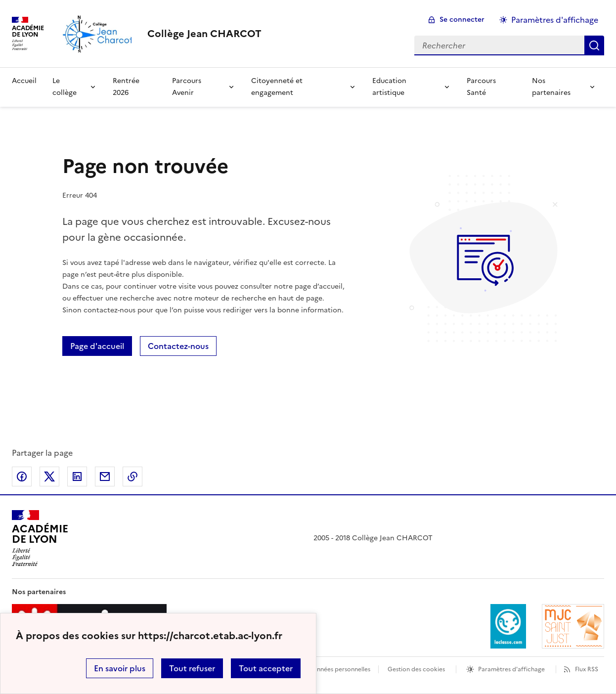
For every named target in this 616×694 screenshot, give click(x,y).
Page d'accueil (97, 346)
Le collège (65, 87)
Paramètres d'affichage (511, 669)
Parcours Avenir (187, 87)
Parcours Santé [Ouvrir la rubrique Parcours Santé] (481, 87)
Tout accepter (266, 668)
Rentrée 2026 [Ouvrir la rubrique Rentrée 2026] (126, 87)
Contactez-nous (178, 346)
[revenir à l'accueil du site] (204, 34)
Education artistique (389, 87)
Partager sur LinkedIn (77, 477)
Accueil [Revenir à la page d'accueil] (24, 81)
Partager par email (105, 477)
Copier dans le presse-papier (132, 477)
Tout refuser (192, 668)
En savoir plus (120, 668)
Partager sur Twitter (49, 477)
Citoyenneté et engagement (277, 87)
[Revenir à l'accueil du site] (40, 538)
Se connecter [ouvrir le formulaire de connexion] (462, 20)
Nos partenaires (551, 87)
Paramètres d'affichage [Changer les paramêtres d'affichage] (555, 20)
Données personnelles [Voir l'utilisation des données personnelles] (339, 669)
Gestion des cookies (416, 669)
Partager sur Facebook (22, 477)
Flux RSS (587, 669)
